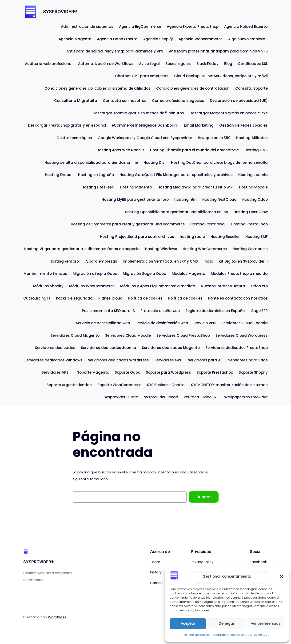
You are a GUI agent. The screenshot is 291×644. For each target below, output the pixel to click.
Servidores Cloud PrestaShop (183, 335)
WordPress (57, 617)
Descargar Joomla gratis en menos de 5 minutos (138, 113)
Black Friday (207, 64)
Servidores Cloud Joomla (245, 323)
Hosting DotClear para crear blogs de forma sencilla (219, 162)
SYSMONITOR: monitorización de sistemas (229, 385)
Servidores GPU (168, 360)
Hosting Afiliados (252, 138)
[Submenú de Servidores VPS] (70, 373)
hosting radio (192, 237)
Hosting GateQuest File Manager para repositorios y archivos (176, 175)
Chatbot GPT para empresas (142, 76)
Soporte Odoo (128, 372)
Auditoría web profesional (49, 64)
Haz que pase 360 (214, 138)
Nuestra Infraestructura (223, 286)
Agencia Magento (75, 39)
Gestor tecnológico (74, 138)
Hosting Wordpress (250, 249)
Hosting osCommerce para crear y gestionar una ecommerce (128, 224)
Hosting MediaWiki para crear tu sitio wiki (195, 187)
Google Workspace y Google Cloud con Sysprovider (145, 138)
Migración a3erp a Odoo (95, 274)
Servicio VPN (205, 323)
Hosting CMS (256, 150)
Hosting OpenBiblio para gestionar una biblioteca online (176, 212)
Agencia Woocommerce (201, 39)
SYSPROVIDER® (60, 12)
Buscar (204, 497)
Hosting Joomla (253, 175)
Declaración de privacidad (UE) (239, 101)
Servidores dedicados (55, 348)
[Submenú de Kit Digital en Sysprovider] (267, 262)
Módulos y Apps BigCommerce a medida (158, 286)
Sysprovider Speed (161, 397)
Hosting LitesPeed (98, 187)
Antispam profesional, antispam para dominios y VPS (218, 51)
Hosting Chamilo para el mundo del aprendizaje (194, 150)
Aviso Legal (262, 635)
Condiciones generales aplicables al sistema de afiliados (98, 88)
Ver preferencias (266, 623)
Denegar (227, 623)
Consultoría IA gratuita (76, 101)
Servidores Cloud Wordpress (242, 335)
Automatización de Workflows (106, 64)
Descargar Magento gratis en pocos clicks (229, 113)
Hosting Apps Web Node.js (121, 150)
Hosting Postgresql (208, 224)
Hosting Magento (136, 187)
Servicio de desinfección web (162, 323)
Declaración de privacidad (232, 635)
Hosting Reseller (225, 237)
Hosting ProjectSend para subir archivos (137, 237)
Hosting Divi (154, 162)
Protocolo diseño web (160, 311)
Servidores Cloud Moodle (128, 335)
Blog (228, 64)
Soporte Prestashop (215, 372)
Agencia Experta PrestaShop (193, 26)
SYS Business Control (166, 385)
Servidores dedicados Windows (53, 360)
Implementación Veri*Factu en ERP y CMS (160, 261)
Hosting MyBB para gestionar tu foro (135, 199)
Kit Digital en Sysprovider (242, 261)
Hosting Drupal (59, 175)
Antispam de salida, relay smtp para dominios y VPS (115, 51)
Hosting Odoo (255, 199)
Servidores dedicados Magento (171, 348)
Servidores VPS (55, 372)
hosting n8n (185, 199)
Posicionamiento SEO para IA (108, 311)
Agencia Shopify (158, 39)
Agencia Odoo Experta (117, 39)
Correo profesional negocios (178, 101)
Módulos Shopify (48, 286)
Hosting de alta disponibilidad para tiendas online (91, 162)
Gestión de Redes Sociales (243, 125)
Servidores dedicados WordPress (118, 360)
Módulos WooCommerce (92, 286)
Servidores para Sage (248, 360)
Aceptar (188, 623)
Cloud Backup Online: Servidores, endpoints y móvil (221, 76)
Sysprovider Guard (121, 397)
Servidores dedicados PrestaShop (237, 348)
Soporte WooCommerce (119, 385)
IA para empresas (101, 261)
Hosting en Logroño (96, 175)
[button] (282, 576)
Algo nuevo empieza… (248, 39)
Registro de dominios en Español (215, 311)
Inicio (208, 261)
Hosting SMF (257, 237)
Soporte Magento (93, 372)
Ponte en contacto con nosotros (238, 298)
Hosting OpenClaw (251, 212)
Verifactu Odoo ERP (201, 397)
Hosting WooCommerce (205, 249)
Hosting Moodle (253, 187)
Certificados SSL (253, 64)
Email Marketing (199, 125)
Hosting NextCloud (219, 199)
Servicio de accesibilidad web (103, 323)
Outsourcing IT (37, 298)
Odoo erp (259, 286)
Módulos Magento (188, 274)
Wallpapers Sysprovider (246, 397)
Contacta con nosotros (125, 101)
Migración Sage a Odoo (144, 274)
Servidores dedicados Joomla (109, 348)
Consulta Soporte (251, 88)
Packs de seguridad (74, 298)
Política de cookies (197, 635)
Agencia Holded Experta (246, 26)
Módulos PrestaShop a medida (239, 274)
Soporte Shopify (253, 372)
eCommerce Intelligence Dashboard (145, 125)
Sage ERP (259, 311)
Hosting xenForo (64, 261)
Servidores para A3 (205, 360)
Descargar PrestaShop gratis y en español (67, 125)
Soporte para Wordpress (168, 372)
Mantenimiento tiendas (45, 274)
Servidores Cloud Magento (75, 335)
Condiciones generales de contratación (193, 88)
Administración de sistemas (87, 26)
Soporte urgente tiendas (69, 385)
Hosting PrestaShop (249, 224)
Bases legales (178, 64)
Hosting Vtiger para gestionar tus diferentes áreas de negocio (82, 249)
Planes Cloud (110, 298)
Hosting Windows (161, 249)
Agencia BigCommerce (140, 26)
